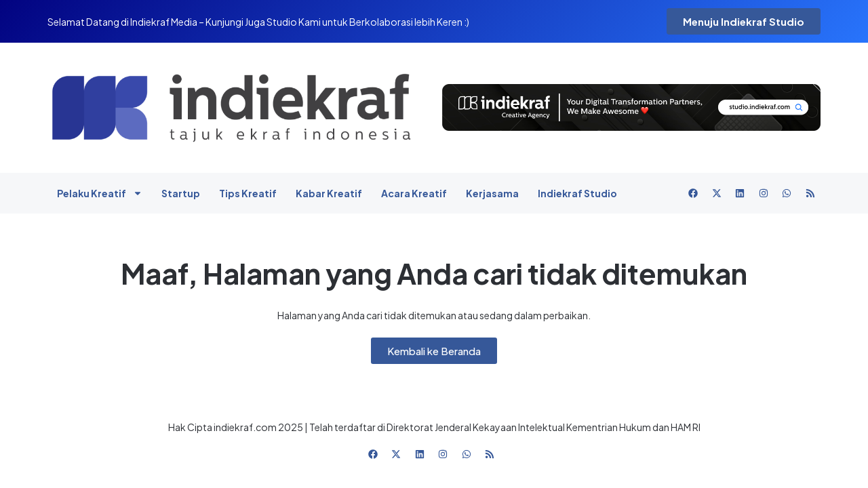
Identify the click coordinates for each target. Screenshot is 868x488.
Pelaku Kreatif (100, 193)
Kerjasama (492, 193)
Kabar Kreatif (329, 193)
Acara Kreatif (414, 193)
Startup (181, 193)
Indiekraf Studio (577, 193)
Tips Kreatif (248, 193)
